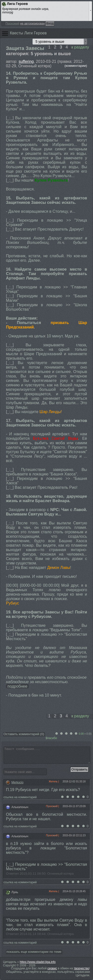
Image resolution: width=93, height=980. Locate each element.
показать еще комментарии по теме (34, 952)
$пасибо (51, 738)
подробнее (17, 686)
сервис (52, 968)
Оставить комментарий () (24, 734)
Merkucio (17, 782)
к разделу (80, 47)
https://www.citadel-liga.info (38, 962)
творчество (82, 968)
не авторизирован (32, 23)
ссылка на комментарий (21, 797)
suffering (26, 61)
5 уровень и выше (50, 42)
